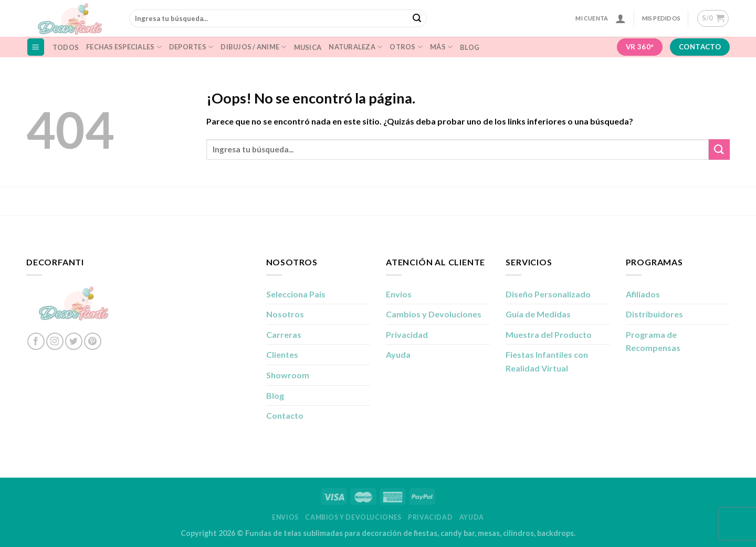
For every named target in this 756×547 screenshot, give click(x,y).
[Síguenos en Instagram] (55, 341)
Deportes (191, 47)
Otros (406, 47)
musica (308, 47)
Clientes (282, 354)
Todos (66, 47)
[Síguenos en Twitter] (74, 341)
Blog (470, 47)
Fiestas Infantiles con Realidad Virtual (547, 361)
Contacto (285, 415)
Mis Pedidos (661, 18)
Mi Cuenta (592, 18)
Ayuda (398, 354)
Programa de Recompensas (653, 341)
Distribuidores (654, 314)
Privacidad (407, 334)
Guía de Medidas (538, 314)
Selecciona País (296, 294)
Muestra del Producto (549, 334)
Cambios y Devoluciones (434, 314)
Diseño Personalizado (548, 294)
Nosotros (285, 314)
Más (441, 47)
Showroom (288, 375)
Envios (399, 294)
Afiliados (643, 294)
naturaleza (355, 47)
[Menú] (36, 47)
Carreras (284, 334)
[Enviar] (417, 18)
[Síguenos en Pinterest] (93, 341)
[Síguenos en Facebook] (36, 341)
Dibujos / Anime (253, 47)
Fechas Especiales (124, 47)
